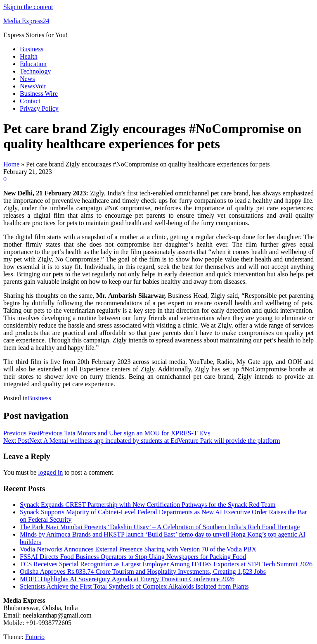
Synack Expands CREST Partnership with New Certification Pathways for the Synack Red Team (148, 505)
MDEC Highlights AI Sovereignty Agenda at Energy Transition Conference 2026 (127, 579)
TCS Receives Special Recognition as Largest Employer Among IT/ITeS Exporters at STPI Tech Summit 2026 (166, 564)
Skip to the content (28, 7)
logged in (50, 472)
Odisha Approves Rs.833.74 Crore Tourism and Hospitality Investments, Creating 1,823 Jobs (143, 572)
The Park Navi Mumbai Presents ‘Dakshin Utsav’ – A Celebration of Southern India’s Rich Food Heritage (160, 527)
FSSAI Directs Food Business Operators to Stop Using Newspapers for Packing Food (133, 557)
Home (11, 164)
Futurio (35, 637)
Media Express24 (26, 21)
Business (39, 398)
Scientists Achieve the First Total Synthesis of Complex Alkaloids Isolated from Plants (134, 586)
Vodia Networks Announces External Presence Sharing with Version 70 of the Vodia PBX (138, 549)
